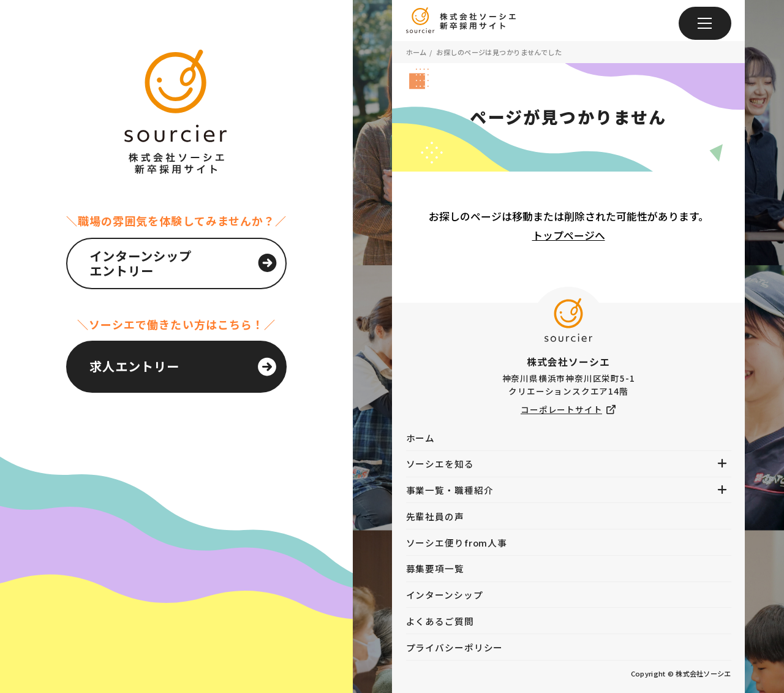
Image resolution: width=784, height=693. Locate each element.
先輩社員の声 (435, 516)
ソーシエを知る (440, 464)
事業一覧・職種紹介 (450, 490)
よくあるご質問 (440, 621)
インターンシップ (445, 595)
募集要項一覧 (435, 568)
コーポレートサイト (561, 409)
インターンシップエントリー (141, 263)
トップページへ (569, 235)
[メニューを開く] (722, 463)
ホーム (417, 52)
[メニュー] (705, 23)
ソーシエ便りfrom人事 (457, 543)
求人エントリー (134, 366)
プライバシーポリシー (455, 647)
